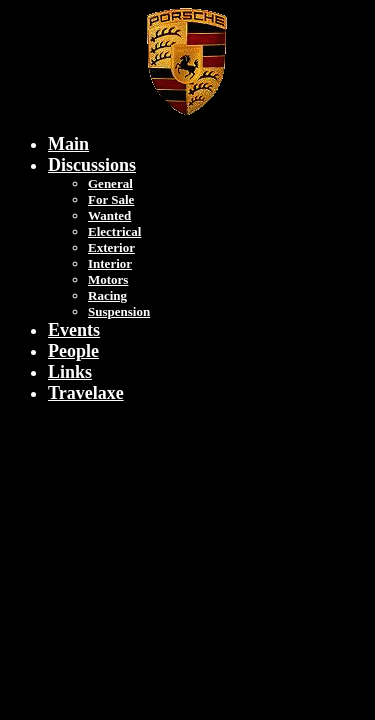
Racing (107, 295)
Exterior (111, 247)
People (73, 351)
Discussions (92, 165)
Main (68, 144)
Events (74, 330)
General (110, 183)
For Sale (111, 199)
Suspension (119, 311)
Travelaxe (86, 393)
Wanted (109, 215)
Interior (110, 263)
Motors (108, 279)
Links (70, 372)
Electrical (114, 231)
